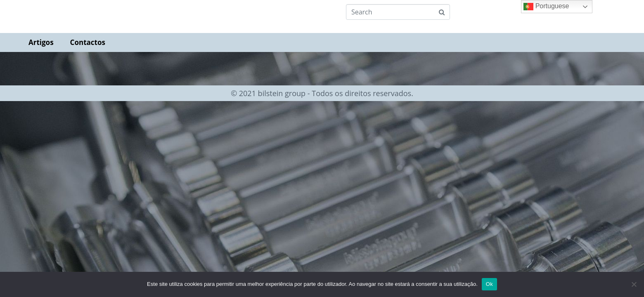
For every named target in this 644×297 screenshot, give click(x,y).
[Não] (634, 284)
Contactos (88, 42)
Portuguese (546, 7)
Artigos (41, 42)
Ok (489, 284)
